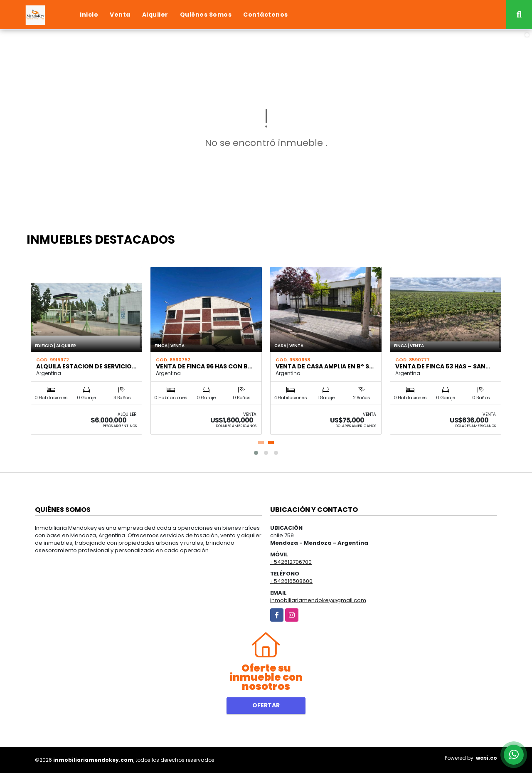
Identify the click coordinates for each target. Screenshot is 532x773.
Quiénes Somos (206, 15)
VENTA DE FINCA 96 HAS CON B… (204, 366)
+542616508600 (291, 581)
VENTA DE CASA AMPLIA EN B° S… (325, 366)
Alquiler (155, 15)
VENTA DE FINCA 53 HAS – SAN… (443, 366)
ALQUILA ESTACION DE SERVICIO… (86, 366)
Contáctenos (266, 15)
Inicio (89, 15)
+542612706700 (291, 562)
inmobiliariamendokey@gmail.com (318, 600)
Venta (120, 15)
